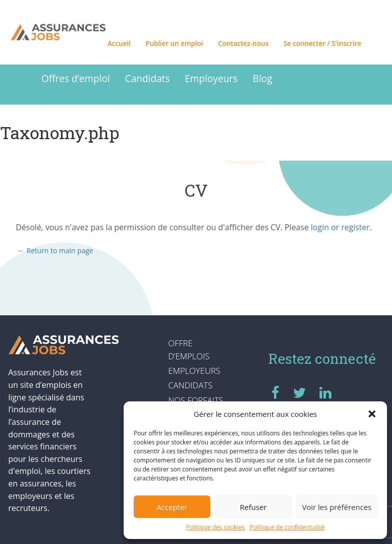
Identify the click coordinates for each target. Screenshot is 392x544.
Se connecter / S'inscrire (322, 44)
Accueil (119, 44)
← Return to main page (55, 250)
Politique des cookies (216, 527)
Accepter (172, 507)
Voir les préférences (337, 507)
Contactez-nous (244, 44)
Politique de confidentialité (287, 527)
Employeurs (211, 78)
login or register (340, 227)
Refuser (253, 507)
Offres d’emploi (76, 78)
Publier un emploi (174, 44)
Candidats (147, 78)
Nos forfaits (196, 400)
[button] (372, 414)
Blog (263, 78)
